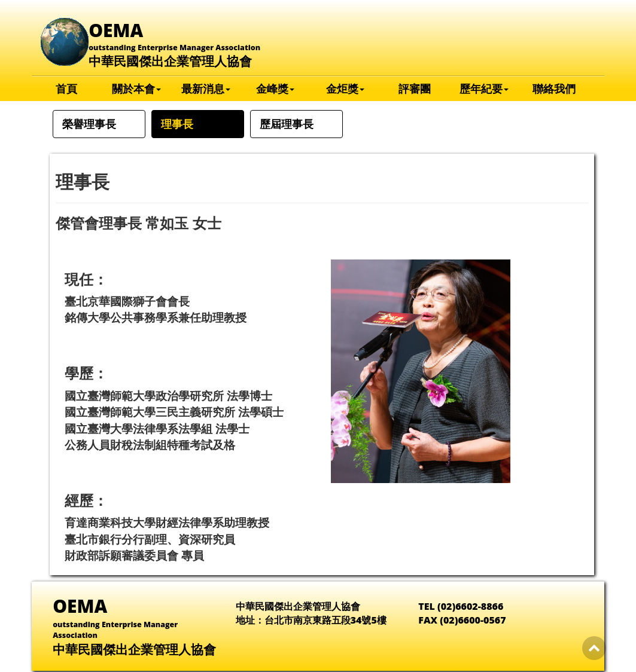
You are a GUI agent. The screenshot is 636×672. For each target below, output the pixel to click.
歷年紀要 (484, 88)
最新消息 (206, 88)
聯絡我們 (554, 88)
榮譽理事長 (89, 124)
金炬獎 (345, 88)
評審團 (415, 88)
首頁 (66, 88)
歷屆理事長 (287, 124)
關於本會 (136, 88)
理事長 (177, 124)
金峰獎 (275, 88)
